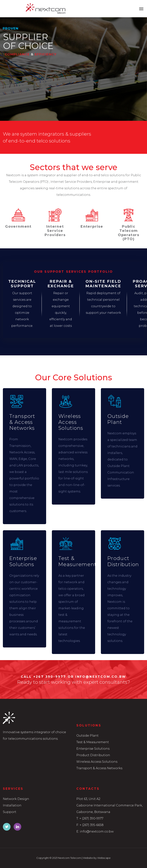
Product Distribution (93, 755)
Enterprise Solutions (93, 749)
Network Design (16, 799)
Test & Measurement (93, 742)
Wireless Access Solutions (97, 762)
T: (78, 818)
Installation (12, 805)
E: (78, 831)
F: (78, 825)
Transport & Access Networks (99, 768)
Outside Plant (87, 736)
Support (10, 812)
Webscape (104, 858)
